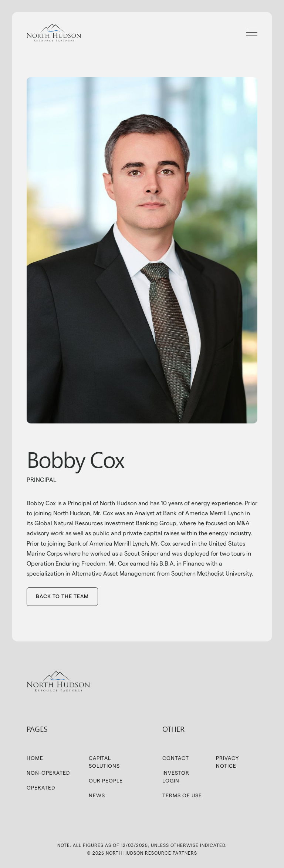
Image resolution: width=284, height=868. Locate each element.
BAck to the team (62, 596)
